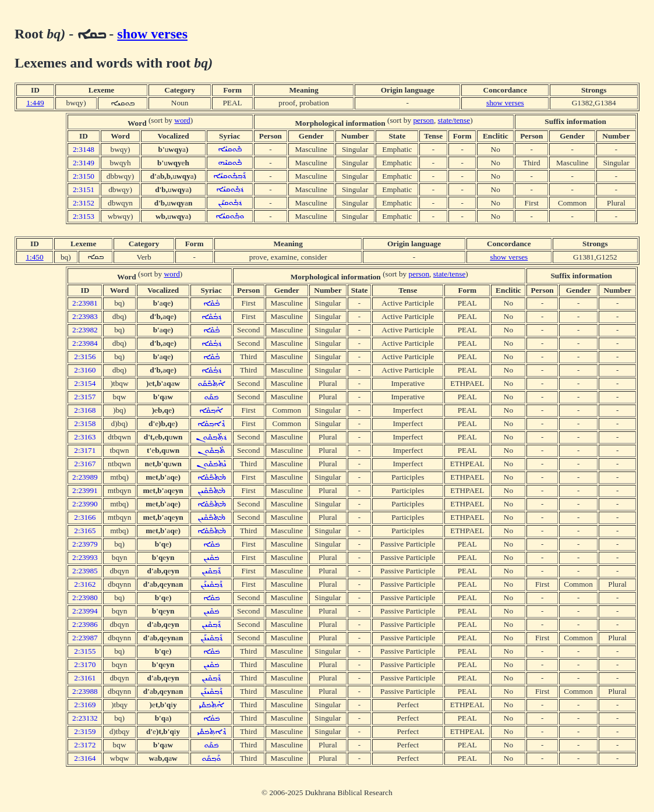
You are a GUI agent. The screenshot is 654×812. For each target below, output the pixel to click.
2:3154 (85, 383)
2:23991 (85, 490)
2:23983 (85, 316)
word (182, 120)
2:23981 (85, 303)
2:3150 (84, 176)
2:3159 (85, 731)
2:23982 (85, 330)
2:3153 (84, 216)
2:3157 (85, 397)
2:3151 (84, 189)
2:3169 (85, 705)
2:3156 (85, 357)
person (423, 120)
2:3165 (85, 531)
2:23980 (85, 598)
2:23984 (85, 343)
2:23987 (85, 638)
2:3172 (85, 745)
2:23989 (85, 477)
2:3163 (85, 437)
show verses (152, 34)
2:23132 (85, 718)
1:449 (35, 103)
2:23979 (85, 544)
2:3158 (85, 423)
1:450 (34, 257)
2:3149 (84, 163)
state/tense (454, 120)
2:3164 (85, 758)
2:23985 (85, 571)
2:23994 (85, 611)
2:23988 (85, 691)
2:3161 (85, 678)
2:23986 (85, 624)
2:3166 (85, 517)
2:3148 (84, 149)
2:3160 (85, 370)
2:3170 (85, 664)
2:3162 (85, 584)
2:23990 (85, 504)
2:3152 (84, 203)
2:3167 (85, 464)
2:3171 (85, 450)
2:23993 (85, 557)
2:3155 (85, 651)
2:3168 (85, 410)
